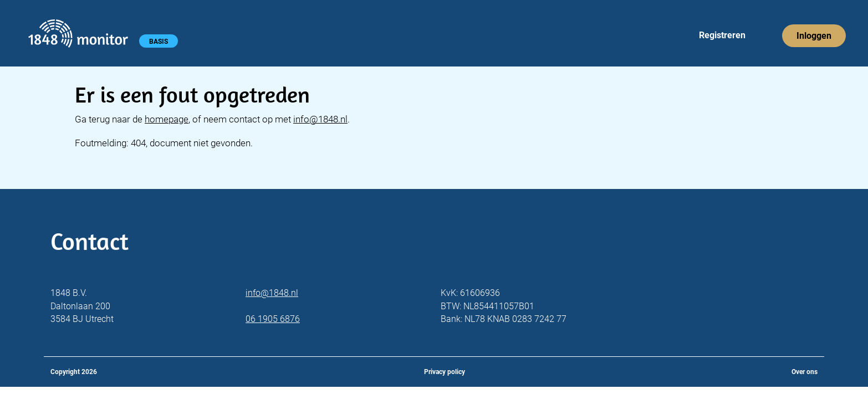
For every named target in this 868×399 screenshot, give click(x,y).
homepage (167, 119)
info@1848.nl (320, 119)
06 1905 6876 (273, 319)
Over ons (805, 372)
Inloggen (814, 36)
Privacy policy (445, 372)
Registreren (722, 35)
